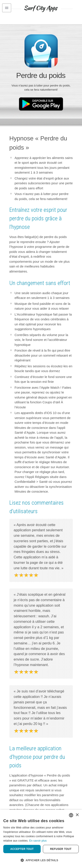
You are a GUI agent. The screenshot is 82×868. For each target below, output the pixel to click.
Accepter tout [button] (22, 849)
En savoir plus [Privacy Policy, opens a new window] (38, 841)
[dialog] (41, 839)
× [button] (77, 815)
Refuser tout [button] (61, 849)
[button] (41, 860)
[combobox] (71, 815)
